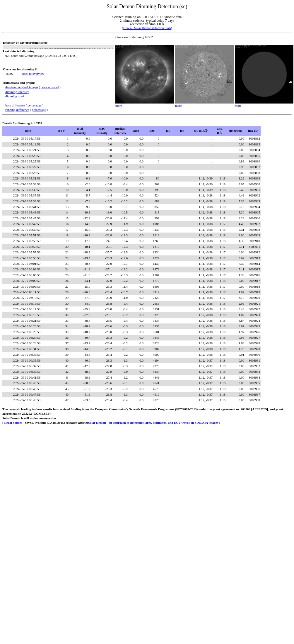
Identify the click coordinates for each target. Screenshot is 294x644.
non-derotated (50, 87)
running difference (17, 110)
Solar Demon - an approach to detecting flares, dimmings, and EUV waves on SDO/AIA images (153, 423)
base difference (15, 105)
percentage (35, 105)
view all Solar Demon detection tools (147, 28)
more (119, 106)
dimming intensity (17, 92)
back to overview (33, 74)
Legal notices (13, 423)
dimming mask (15, 96)
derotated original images (22, 87)
